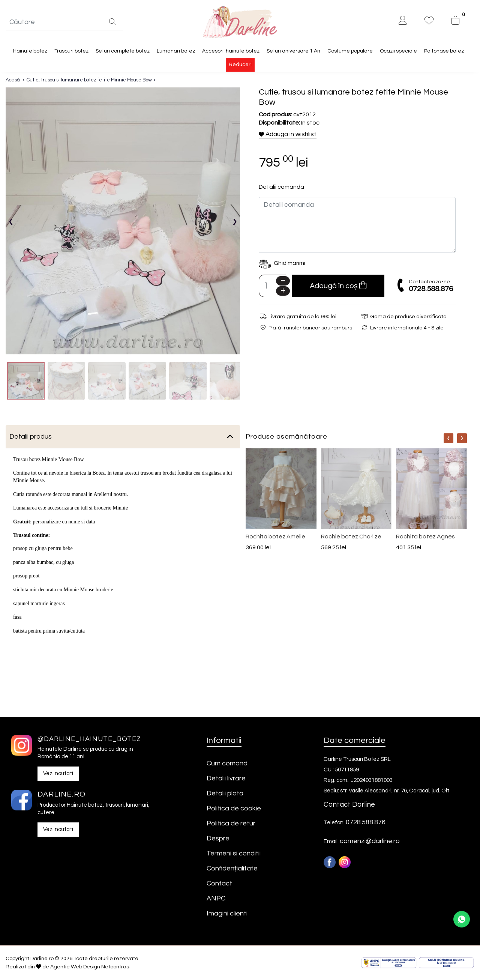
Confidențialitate (232, 868)
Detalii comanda (281, 187)
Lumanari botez (176, 51)
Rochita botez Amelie (275, 537)
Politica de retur (231, 823)
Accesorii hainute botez (231, 51)
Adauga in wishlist (288, 134)
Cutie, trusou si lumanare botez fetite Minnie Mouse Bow (89, 80)
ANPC (216, 898)
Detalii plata (225, 793)
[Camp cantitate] (272, 286)
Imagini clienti (227, 913)
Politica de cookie (234, 808)
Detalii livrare (226, 778)
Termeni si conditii (234, 853)
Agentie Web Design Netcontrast (91, 967)
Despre (218, 838)
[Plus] (283, 291)
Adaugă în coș (338, 286)
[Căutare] (112, 23)
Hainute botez (30, 51)
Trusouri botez (71, 51)
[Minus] (283, 281)
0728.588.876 (431, 289)
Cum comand (227, 763)
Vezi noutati (58, 774)
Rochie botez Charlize (351, 537)
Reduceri (240, 65)
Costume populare (350, 51)
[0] (455, 21)
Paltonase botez (444, 51)
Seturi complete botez (123, 51)
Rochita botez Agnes (425, 537)
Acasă (13, 80)
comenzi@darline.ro (370, 841)
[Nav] (448, 438)
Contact (219, 883)
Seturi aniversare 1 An (293, 51)
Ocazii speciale (398, 51)
